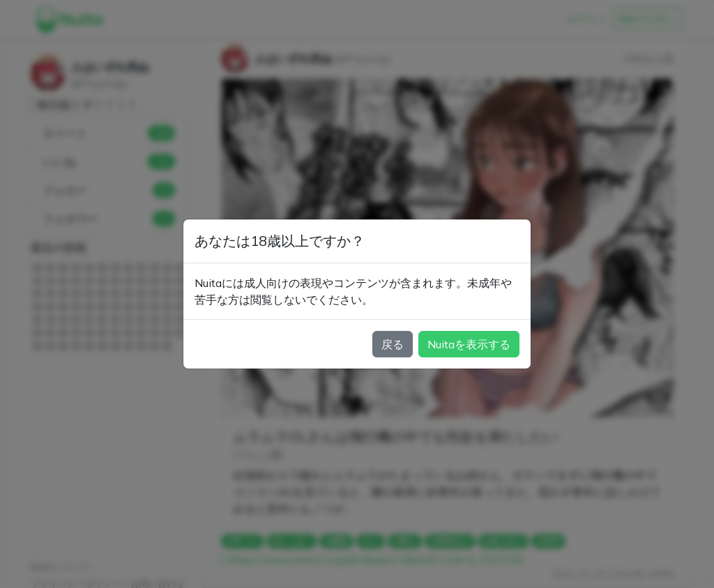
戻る (393, 344)
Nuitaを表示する (469, 344)
